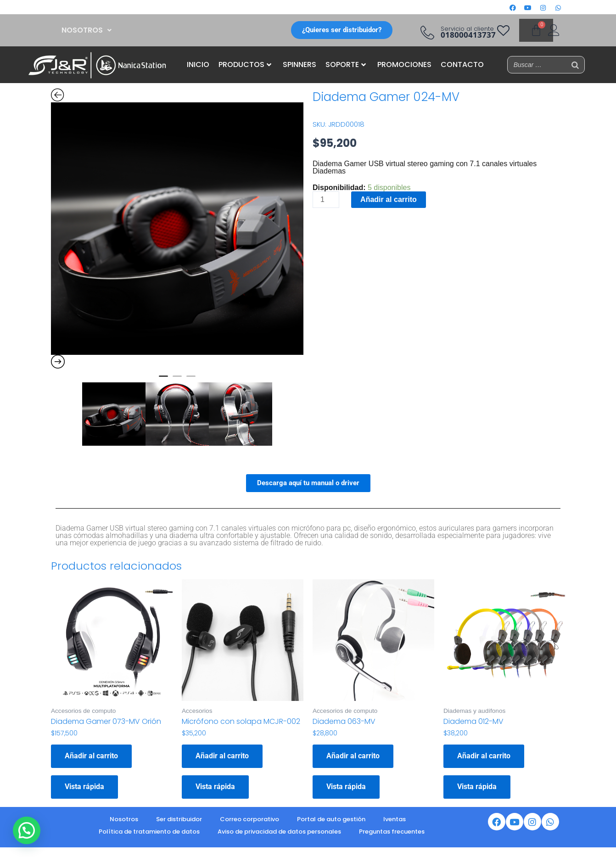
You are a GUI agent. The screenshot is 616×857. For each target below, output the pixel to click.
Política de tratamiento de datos (149, 832)
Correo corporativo (249, 819)
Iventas (395, 819)
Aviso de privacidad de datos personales (279, 832)
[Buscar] (575, 65)
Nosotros (124, 819)
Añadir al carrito (389, 199)
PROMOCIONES (404, 64)
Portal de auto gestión (331, 819)
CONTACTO (462, 64)
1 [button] (163, 380)
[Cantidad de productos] (326, 200)
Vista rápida (84, 787)
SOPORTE (346, 64)
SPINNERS (300, 64)
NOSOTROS (87, 30)
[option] (177, 229)
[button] (87, 30)
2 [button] (177, 380)
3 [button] (191, 380)
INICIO (198, 64)
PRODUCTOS (245, 64)
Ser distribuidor (179, 819)
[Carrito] (536, 30)
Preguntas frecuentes (392, 832)
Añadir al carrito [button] (91, 756)
